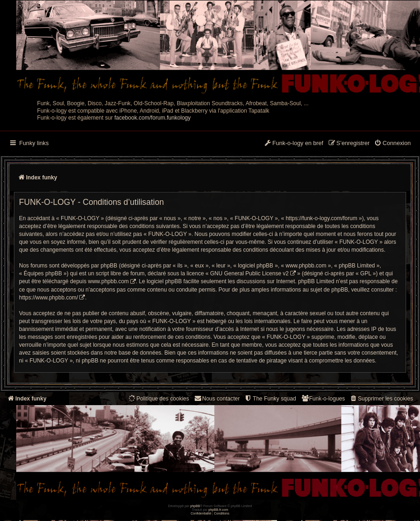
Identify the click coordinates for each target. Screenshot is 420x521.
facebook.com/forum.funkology (153, 118)
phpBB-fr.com (219, 510)
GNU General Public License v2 (249, 273)
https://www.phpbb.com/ (48, 298)
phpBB (195, 506)
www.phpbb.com (108, 281)
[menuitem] (392, 144)
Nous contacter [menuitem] (217, 398)
